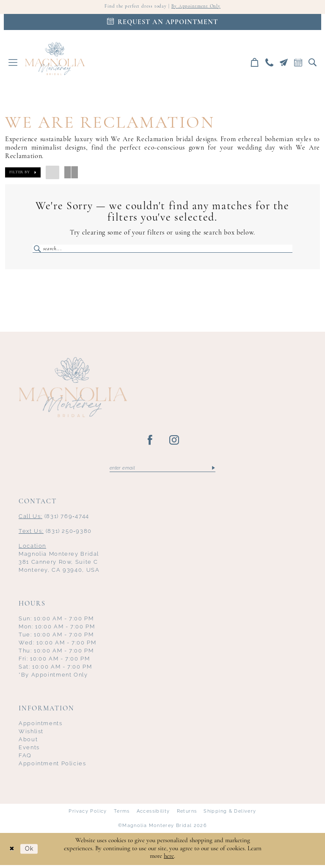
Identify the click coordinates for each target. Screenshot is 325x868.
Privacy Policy (88, 813)
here (169, 859)
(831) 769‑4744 (54, 519)
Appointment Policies (52, 766)
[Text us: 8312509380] (284, 63)
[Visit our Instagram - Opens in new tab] (175, 442)
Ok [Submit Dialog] (31, 852)
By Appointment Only (198, 7)
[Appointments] (162, 23)
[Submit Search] (38, 250)
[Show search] (313, 63)
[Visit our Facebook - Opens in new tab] (150, 442)
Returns (187, 813)
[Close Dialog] (13, 852)
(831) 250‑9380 (55, 534)
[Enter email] (162, 470)
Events (29, 750)
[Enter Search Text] (162, 250)
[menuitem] (13, 63)
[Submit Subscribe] (213, 470)
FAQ (25, 758)
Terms (122, 813)
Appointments (41, 726)
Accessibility (153, 813)
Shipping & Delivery (230, 813)
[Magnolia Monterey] (55, 59)
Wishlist (31, 734)
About (28, 742)
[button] (13, 63)
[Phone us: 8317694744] (270, 63)
